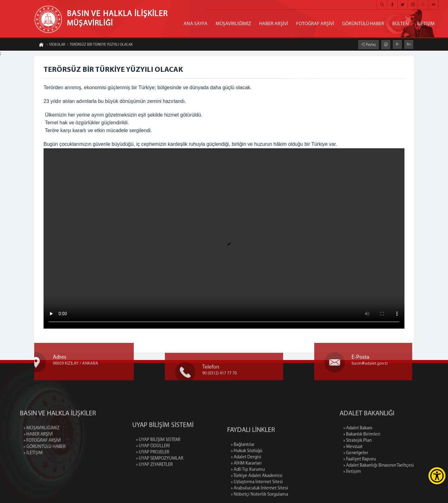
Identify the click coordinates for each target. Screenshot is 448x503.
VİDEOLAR (56, 45)
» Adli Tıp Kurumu (248, 497)
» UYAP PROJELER (153, 471)
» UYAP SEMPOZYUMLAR (160, 478)
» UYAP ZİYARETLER (154, 484)
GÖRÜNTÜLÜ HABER (363, 24)
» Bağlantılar (243, 472)
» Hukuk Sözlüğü (247, 478)
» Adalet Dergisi (246, 484)
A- (397, 44)
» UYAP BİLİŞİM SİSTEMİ (158, 459)
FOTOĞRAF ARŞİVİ (315, 24)
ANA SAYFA (196, 24)
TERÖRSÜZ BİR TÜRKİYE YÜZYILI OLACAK (100, 45)
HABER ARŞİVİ (274, 24)
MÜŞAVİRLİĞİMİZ (233, 24)
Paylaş (370, 44)
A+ (409, 44)
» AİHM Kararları (246, 490)
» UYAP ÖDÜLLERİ (153, 465)
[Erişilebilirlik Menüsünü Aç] (437, 476)
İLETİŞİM (426, 24)
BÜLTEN (401, 24)
